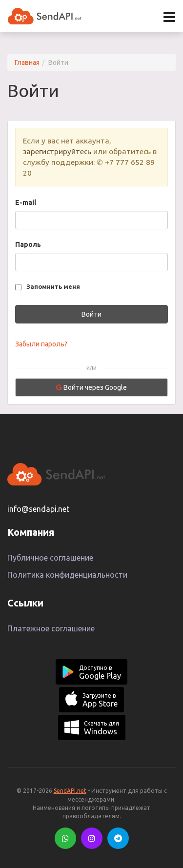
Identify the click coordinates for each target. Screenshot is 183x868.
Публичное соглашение (50, 558)
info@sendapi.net (38, 509)
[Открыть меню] (169, 17)
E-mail (26, 202)
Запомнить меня (53, 286)
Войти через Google (91, 387)
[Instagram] (92, 838)
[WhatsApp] (65, 838)
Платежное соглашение (51, 628)
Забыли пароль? (41, 344)
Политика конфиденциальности (67, 575)
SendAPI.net (70, 791)
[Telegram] (118, 838)
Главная (27, 62)
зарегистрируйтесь (57, 151)
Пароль (28, 244)
